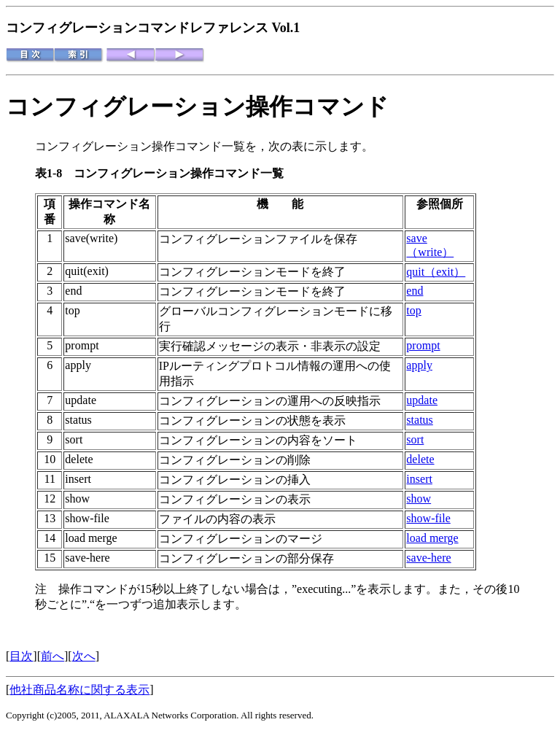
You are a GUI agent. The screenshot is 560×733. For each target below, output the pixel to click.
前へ (52, 656)
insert (419, 479)
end (415, 291)
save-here (428, 558)
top (413, 310)
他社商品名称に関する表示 (79, 690)
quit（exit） (436, 272)
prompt (423, 345)
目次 (21, 656)
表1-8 (54, 173)
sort (415, 439)
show (419, 499)
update (422, 400)
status (419, 420)
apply (419, 365)
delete (420, 459)
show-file (428, 518)
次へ (84, 656)
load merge (432, 538)
